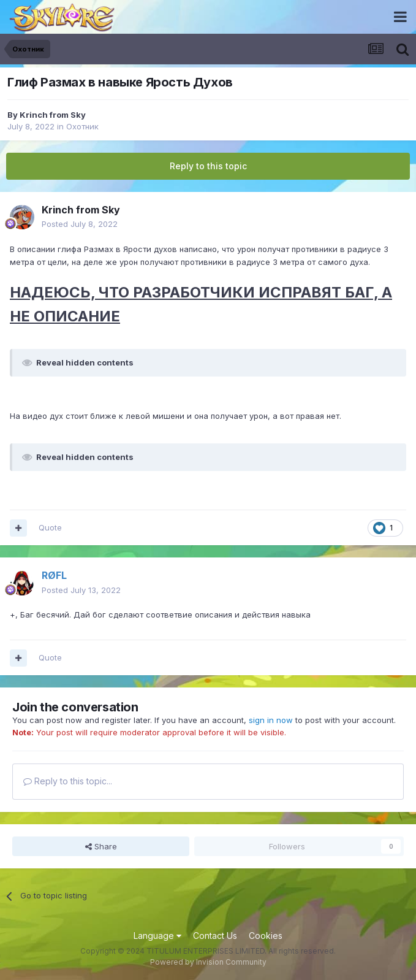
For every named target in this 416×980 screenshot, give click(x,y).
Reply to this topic (208, 166)
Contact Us (215, 936)
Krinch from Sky (53, 115)
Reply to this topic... (68, 781)
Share (101, 846)
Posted (80, 224)
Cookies (266, 936)
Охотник (82, 126)
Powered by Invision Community (208, 962)
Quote (50, 527)
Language (157, 936)
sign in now (271, 720)
